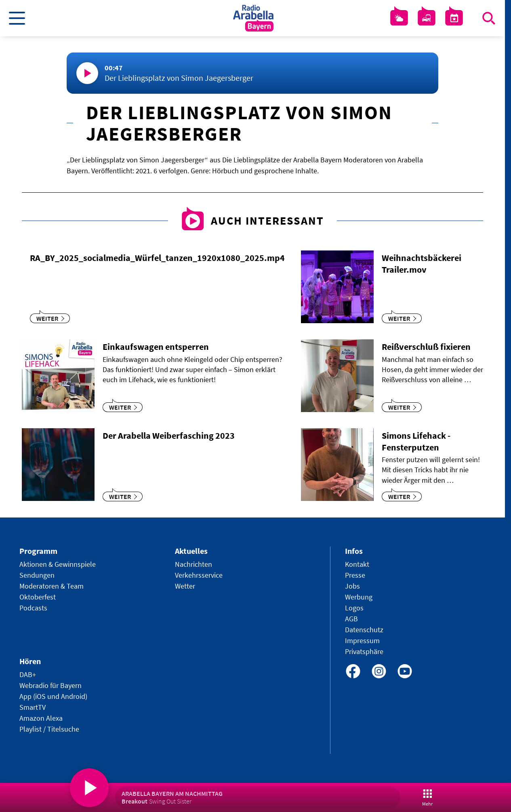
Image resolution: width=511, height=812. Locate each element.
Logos (354, 608)
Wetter (185, 586)
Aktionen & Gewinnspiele (58, 564)
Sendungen (37, 575)
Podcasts (33, 608)
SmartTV (33, 707)
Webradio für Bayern (50, 685)
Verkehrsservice (199, 575)
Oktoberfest (38, 597)
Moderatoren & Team (52, 586)
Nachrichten (193, 564)
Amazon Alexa (41, 718)
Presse (355, 575)
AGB (351, 619)
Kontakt (357, 564)
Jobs (352, 586)
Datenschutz (364, 630)
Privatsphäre (364, 651)
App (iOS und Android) (53, 696)
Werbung (359, 597)
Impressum (362, 641)
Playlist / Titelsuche (49, 729)
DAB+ (28, 674)
